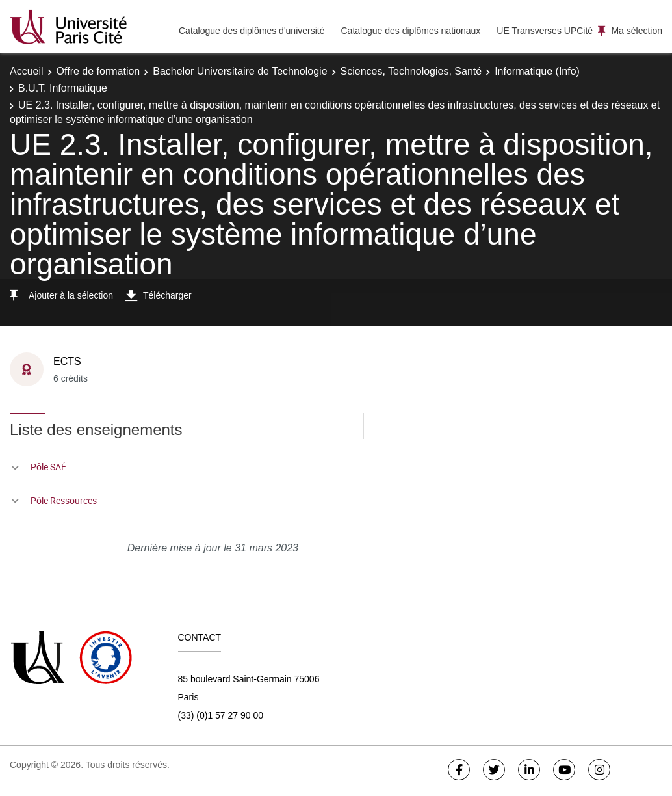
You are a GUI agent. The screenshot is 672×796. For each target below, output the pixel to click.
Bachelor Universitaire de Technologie (240, 71)
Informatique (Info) (537, 71)
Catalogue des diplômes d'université (252, 31)
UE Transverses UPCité (545, 31)
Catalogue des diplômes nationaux (410, 31)
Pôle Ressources (64, 500)
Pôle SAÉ (48, 467)
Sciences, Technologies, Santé (411, 71)
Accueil (27, 71)
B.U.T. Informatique (63, 88)
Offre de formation (98, 71)
